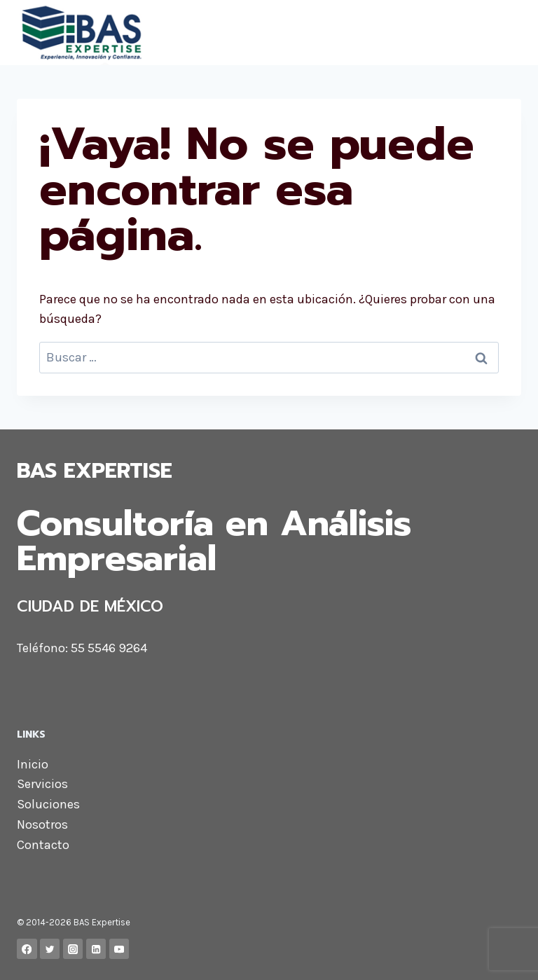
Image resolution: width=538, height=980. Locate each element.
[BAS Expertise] (152, 33)
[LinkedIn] (96, 949)
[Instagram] (73, 949)
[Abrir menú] (508, 33)
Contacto (43, 845)
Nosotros (42, 824)
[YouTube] (119, 949)
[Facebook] (27, 949)
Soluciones (48, 804)
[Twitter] (50, 949)
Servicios (42, 784)
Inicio (33, 764)
